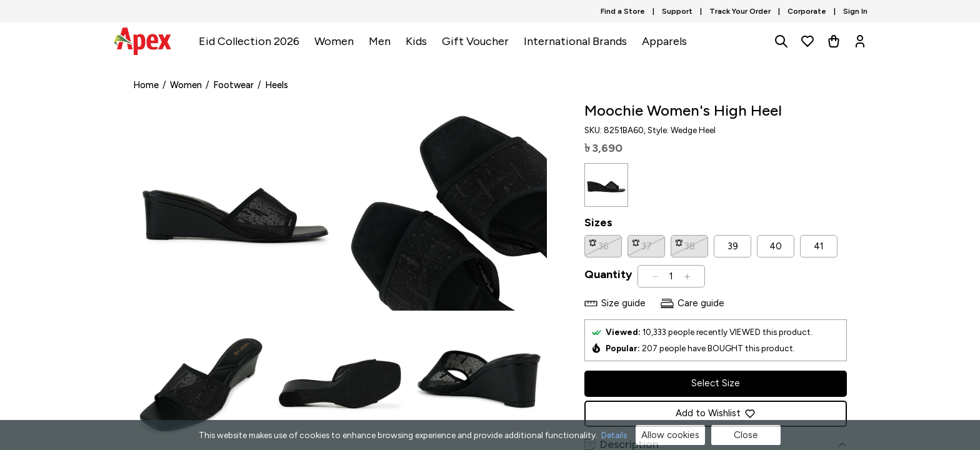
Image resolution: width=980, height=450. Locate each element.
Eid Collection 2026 (249, 41)
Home (146, 85)
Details (614, 435)
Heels (277, 85)
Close (746, 435)
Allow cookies (670, 435)
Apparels (664, 41)
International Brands (575, 41)
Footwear (233, 85)
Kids (416, 41)
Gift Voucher (475, 41)
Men (380, 41)
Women (334, 41)
